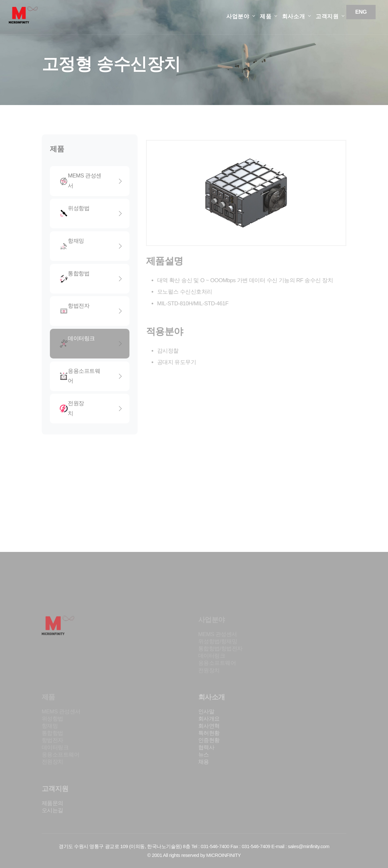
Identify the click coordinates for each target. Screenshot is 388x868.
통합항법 (91, 279)
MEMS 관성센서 (91, 181)
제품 (266, 16)
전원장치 (91, 408)
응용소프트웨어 (91, 376)
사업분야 (238, 16)
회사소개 (294, 16)
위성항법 (91, 213)
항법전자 (91, 311)
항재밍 (91, 246)
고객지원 (327, 16)
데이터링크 (91, 343)
